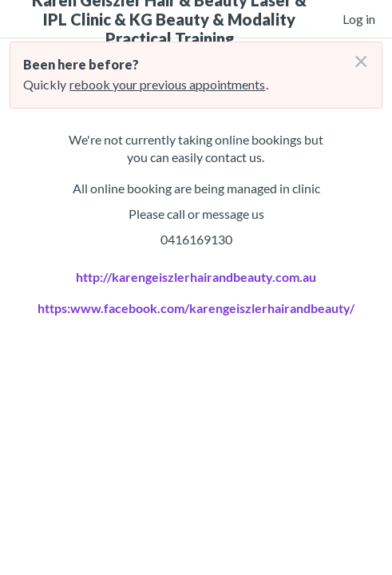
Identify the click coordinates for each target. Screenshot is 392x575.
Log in (359, 19)
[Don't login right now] (356, 55)
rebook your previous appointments (167, 84)
